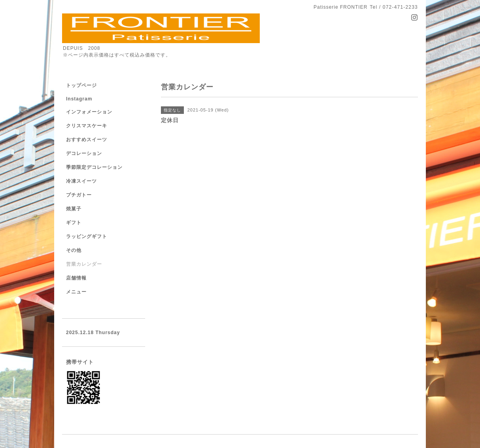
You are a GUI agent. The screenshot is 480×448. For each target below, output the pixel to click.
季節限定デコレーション (94, 167)
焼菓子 (74, 209)
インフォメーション (89, 112)
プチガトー (79, 195)
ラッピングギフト (87, 236)
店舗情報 (76, 278)
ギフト (74, 223)
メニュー (76, 292)
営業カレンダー (84, 264)
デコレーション (84, 153)
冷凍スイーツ (81, 181)
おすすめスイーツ (87, 140)
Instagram (79, 99)
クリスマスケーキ (87, 126)
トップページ (81, 85)
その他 (74, 250)
